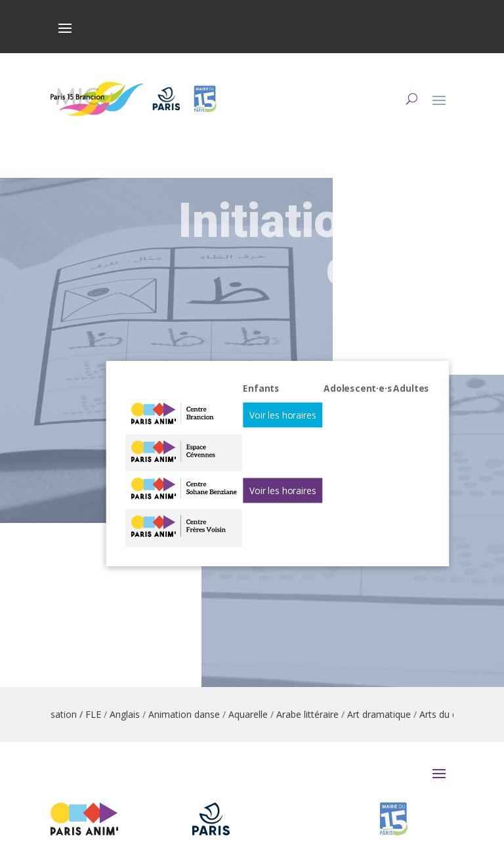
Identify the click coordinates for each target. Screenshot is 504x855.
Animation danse (230, 714)
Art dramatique (425, 714)
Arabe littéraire (353, 714)
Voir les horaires (282, 428)
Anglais (171, 714)
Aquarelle (294, 714)
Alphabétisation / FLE (102, 714)
